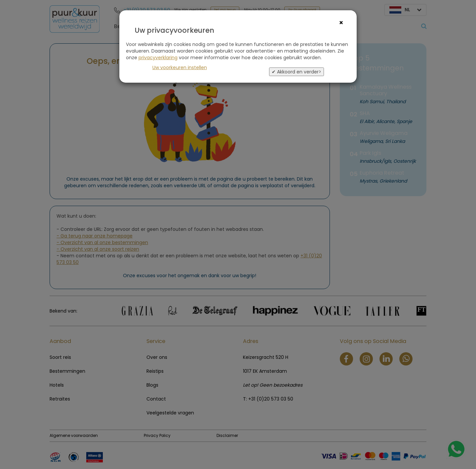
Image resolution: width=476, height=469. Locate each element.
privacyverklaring (158, 58)
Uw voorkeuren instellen (180, 67)
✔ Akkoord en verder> (297, 72)
